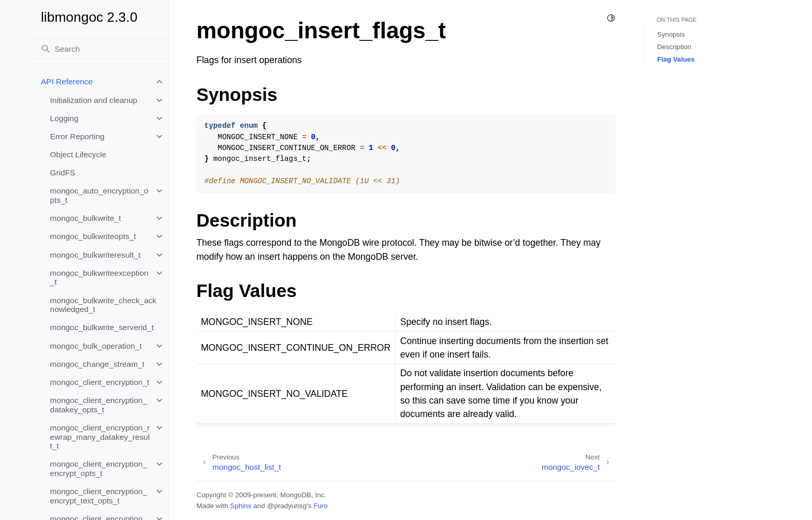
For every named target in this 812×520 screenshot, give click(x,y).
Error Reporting (77, 136)
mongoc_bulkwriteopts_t (93, 236)
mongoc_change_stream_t (97, 364)
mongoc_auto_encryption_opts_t (99, 195)
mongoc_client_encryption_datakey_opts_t (99, 405)
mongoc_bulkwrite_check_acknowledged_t (103, 305)
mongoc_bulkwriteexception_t (99, 278)
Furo (321, 506)
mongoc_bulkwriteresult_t (96, 255)
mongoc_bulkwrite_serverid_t (102, 327)
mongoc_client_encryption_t (100, 382)
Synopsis (671, 34)
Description (674, 47)
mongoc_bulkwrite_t (86, 218)
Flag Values (676, 59)
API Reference (67, 81)
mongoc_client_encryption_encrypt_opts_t (99, 469)
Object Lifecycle (78, 154)
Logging (64, 118)
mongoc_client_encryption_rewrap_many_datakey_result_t (100, 437)
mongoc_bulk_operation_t (96, 346)
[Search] (100, 49)
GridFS (63, 173)
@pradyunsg (287, 506)
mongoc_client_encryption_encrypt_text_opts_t (99, 496)
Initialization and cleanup (94, 100)
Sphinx (241, 506)
